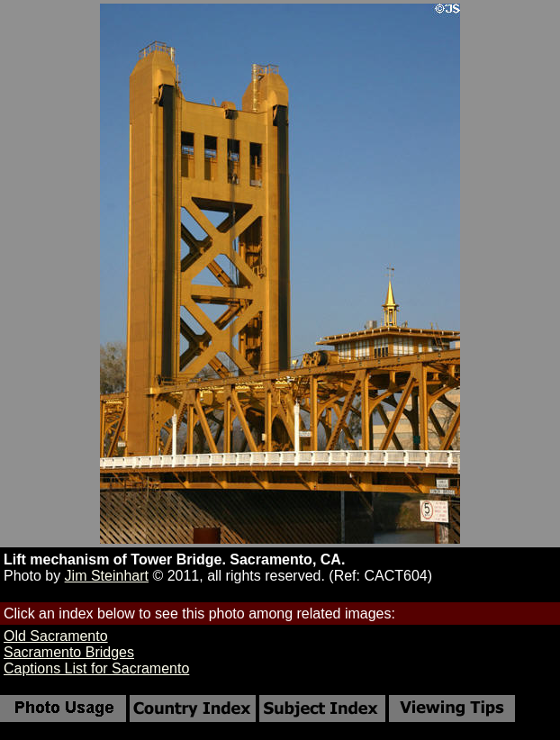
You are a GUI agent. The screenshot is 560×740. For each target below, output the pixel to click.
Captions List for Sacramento (96, 668)
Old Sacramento (56, 636)
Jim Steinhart (107, 576)
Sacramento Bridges (69, 652)
